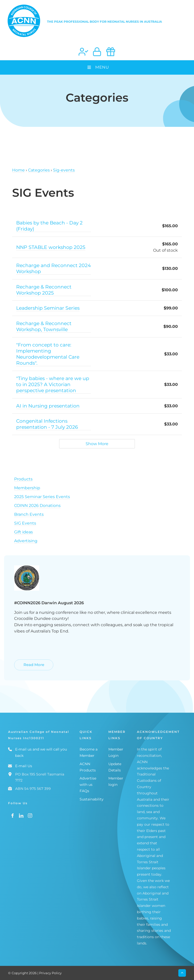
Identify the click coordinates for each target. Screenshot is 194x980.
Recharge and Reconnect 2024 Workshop (54, 268)
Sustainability (92, 799)
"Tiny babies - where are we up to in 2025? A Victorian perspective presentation (53, 384)
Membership (27, 488)
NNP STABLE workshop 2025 (51, 247)
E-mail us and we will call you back (41, 752)
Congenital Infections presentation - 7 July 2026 (47, 424)
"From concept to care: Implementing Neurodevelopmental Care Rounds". (48, 354)
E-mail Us (24, 766)
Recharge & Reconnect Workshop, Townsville (44, 326)
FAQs (84, 791)
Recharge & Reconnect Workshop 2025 (44, 290)
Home (18, 170)
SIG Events (25, 523)
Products (23, 479)
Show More (97, 444)
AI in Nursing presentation (48, 406)
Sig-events (64, 170)
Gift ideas (23, 532)
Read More (25, 662)
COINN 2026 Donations (37, 506)
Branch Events (29, 514)
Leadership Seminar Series (48, 308)
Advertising (26, 541)
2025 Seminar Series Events (42, 497)
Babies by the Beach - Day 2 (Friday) (49, 226)
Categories (39, 170)
